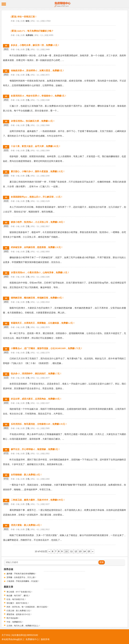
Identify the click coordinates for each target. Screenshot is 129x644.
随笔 (28, 21)
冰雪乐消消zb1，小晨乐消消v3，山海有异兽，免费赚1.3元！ (40, 273)
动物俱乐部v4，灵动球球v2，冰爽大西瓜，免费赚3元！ (38, 71)
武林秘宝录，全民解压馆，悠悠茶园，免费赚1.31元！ (37, 247)
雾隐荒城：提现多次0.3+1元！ (19, 614)
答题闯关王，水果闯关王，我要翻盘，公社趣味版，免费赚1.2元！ (43, 323)
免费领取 (29, 35)
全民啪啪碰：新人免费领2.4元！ (26, 475)
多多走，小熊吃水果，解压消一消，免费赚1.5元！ (35, 45)
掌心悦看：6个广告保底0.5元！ (20, 592)
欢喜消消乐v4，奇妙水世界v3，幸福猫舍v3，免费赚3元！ (39, 96)
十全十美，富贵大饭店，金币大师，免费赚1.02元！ (36, 146)
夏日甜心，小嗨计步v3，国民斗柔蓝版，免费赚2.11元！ (38, 171)
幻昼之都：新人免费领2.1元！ (19, 611)
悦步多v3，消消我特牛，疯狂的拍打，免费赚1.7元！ (36, 374)
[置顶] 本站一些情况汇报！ (24, 17)
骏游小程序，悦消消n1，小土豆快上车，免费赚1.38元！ (38, 222)
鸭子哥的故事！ (13, 618)
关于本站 (6, 635)
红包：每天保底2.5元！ (16, 599)
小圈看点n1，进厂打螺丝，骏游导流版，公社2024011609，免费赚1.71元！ (47, 348)
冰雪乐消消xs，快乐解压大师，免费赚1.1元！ (33, 121)
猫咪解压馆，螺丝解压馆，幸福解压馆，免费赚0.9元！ (37, 298)
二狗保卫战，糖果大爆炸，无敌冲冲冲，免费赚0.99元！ (38, 500)
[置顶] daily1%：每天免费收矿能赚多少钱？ (32, 31)
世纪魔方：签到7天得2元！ (18, 603)
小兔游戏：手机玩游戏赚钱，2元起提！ (23, 581)
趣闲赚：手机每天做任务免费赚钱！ (22, 574)
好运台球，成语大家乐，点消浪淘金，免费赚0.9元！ (36, 399)
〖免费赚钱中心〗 (32, 639)
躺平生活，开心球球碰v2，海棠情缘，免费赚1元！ (35, 449)
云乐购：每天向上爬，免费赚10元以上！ (24, 626)
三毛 (28, 50)
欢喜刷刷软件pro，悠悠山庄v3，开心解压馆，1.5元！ (37, 197)
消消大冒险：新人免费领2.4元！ (26, 525)
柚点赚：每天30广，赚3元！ (18, 596)
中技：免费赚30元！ (15, 622)
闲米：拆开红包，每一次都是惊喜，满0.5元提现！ (28, 607)
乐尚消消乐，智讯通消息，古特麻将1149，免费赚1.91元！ (39, 424)
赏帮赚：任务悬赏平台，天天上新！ (22, 577)
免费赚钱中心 (64, 4)
